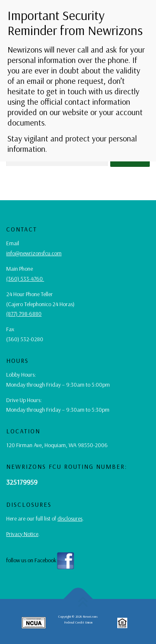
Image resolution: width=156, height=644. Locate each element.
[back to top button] (78, 599)
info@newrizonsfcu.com (34, 253)
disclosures (70, 518)
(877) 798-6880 (24, 314)
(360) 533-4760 (25, 279)
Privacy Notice (22, 534)
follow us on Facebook (41, 560)
